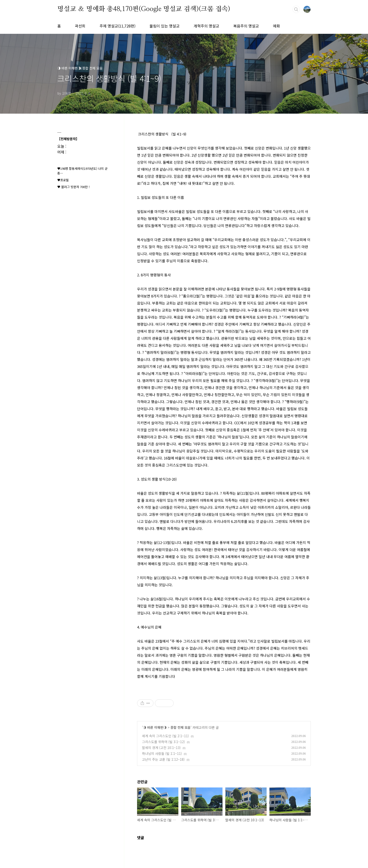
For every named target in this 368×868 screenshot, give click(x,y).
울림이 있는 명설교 (165, 26)
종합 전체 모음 (180, 727)
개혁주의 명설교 (206, 26)
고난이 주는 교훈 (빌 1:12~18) (163, 759)
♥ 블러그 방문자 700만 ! (73, 187)
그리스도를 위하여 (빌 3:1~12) (163, 742)
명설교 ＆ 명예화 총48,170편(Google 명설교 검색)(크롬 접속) (144, 9)
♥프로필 (63, 180)
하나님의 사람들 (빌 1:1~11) (162, 753)
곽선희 (80, 26)
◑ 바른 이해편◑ (155, 727)
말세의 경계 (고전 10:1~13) (161, 748)
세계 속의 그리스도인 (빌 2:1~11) (165, 736)
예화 (276, 26)
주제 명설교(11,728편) (117, 26)
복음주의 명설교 (246, 26)
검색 (296, 9)
